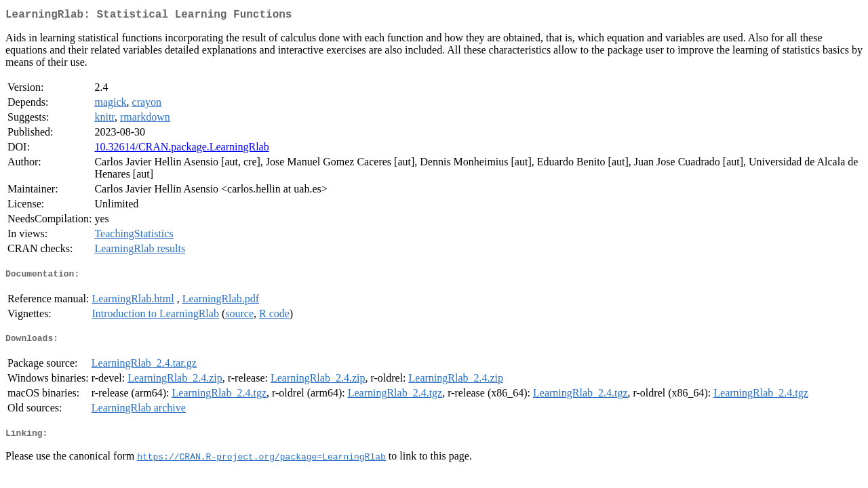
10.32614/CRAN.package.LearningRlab (181, 149)
